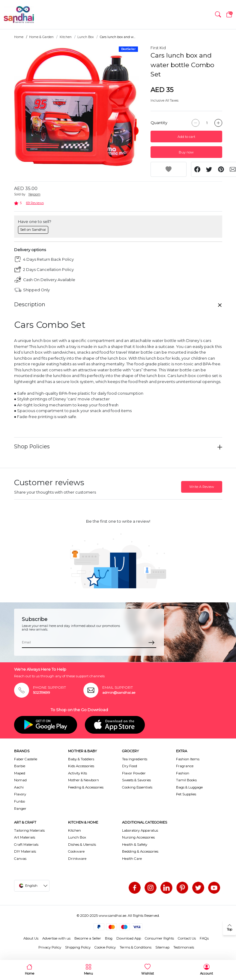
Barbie (20, 766)
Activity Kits (78, 773)
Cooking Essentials (137, 787)
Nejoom (34, 194)
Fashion (183, 773)
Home (19, 37)
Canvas (20, 859)
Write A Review (202, 487)
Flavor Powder (134, 773)
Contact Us (187, 938)
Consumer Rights (159, 938)
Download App (129, 938)
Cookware (76, 851)
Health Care (132, 859)
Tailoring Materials (29, 830)
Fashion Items (188, 759)
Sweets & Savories (136, 780)
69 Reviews (35, 203)
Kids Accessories (81, 766)
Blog (109, 938)
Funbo (19, 801)
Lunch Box (86, 37)
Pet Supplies (186, 794)
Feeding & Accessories (86, 787)
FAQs (204, 938)
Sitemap (162, 947)
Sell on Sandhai (33, 230)
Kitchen (66, 37)
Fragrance (185, 766)
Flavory (20, 794)
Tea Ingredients (135, 759)
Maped (20, 773)
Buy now (186, 152)
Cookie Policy (105, 947)
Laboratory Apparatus (140, 830)
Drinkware (77, 859)
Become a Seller (88, 938)
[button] (218, 15)
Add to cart (186, 137)
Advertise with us (56, 938)
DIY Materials (25, 851)
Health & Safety (135, 845)
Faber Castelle (26, 759)
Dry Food (130, 766)
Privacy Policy (50, 947)
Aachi (19, 787)
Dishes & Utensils (82, 845)
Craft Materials (26, 845)
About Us (31, 938)
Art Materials (25, 837)
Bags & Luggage (189, 787)
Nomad (20, 780)
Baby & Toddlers (81, 759)
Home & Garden (41, 37)
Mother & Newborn (84, 780)
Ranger (20, 809)
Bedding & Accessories (140, 851)
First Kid (158, 48)
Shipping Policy (78, 947)
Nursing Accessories (138, 837)
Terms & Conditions (136, 947)
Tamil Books (186, 780)
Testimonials (184, 947)
